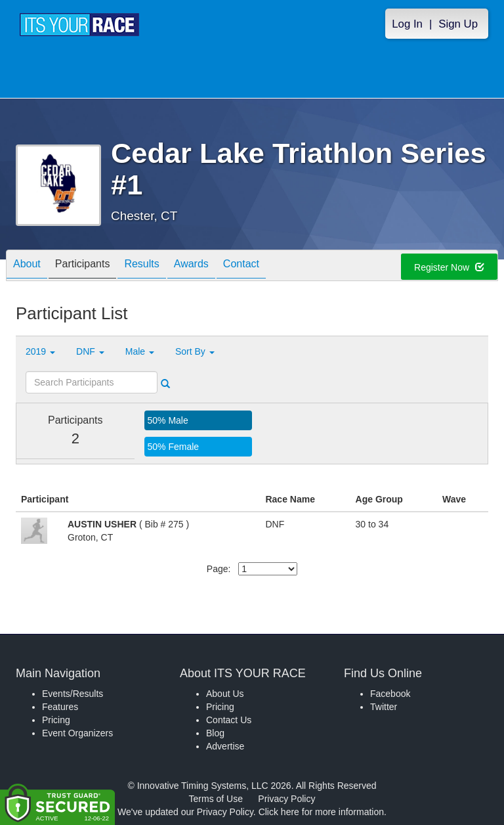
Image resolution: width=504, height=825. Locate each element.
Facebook (390, 694)
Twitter (384, 707)
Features (60, 707)
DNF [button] (90, 351)
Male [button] (140, 351)
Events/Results (73, 694)
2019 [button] (40, 351)
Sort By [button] (195, 351)
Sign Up (458, 24)
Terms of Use (216, 799)
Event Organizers (77, 733)
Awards (191, 266)
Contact (241, 266)
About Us (225, 694)
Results (141, 266)
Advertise (225, 746)
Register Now (449, 267)
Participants (83, 266)
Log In (407, 24)
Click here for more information (321, 812)
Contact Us (229, 720)
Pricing (56, 720)
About (27, 266)
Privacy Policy (286, 799)
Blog (215, 733)
